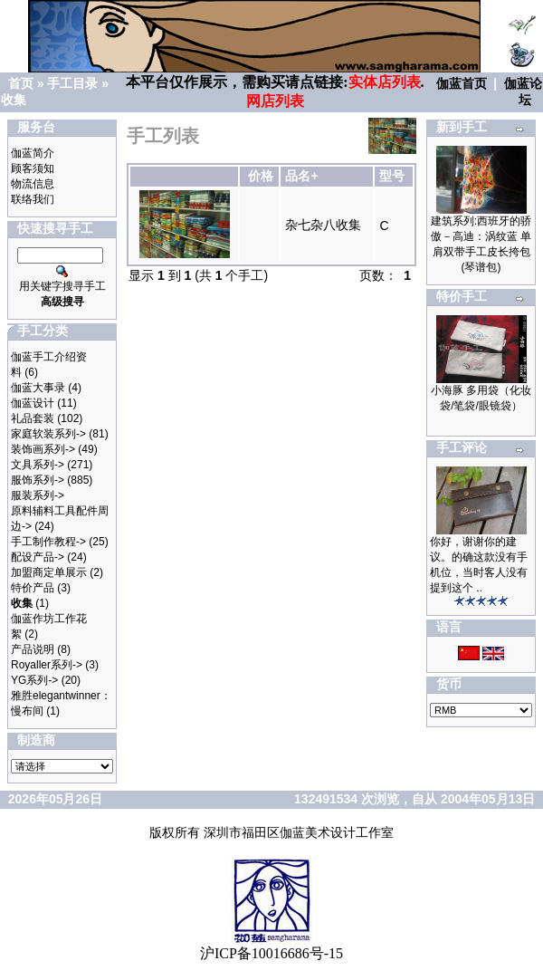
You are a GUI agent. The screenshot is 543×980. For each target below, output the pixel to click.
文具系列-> (38, 465)
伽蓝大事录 (38, 388)
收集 (14, 100)
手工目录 (72, 83)
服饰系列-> (38, 480)
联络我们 (33, 199)
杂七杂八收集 (323, 225)
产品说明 (33, 649)
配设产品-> (38, 557)
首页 (21, 83)
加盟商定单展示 (49, 572)
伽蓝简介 (33, 153)
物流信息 (33, 184)
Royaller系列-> (47, 665)
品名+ (301, 176)
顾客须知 (33, 168)
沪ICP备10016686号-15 (271, 953)
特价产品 (33, 588)
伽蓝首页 (462, 83)
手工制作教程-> (48, 542)
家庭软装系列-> (48, 434)
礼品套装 (33, 418)
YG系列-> (34, 680)
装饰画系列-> (43, 449)
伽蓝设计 (33, 403)
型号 (392, 176)
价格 (261, 176)
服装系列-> (38, 495)
